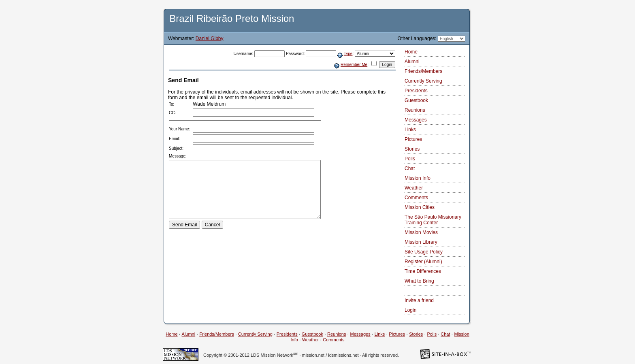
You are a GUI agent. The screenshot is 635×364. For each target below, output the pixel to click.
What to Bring (419, 281)
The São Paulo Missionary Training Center (433, 220)
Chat (410, 168)
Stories (412, 149)
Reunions (415, 110)
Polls (410, 159)
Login (410, 310)
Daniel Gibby (210, 38)
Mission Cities (420, 207)
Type (348, 54)
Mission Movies (421, 232)
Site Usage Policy (424, 252)
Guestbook (416, 100)
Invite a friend (419, 300)
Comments (416, 198)
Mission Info (418, 178)
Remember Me (354, 65)
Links (410, 130)
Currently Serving (423, 81)
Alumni (412, 62)
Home (411, 52)
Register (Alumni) (423, 262)
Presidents (416, 91)
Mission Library (421, 242)
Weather (414, 188)
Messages (416, 120)
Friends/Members (423, 71)
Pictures (413, 139)
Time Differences (423, 271)
